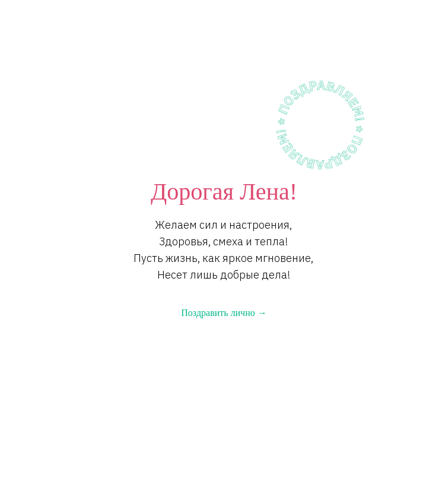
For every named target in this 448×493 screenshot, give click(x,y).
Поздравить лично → (224, 313)
